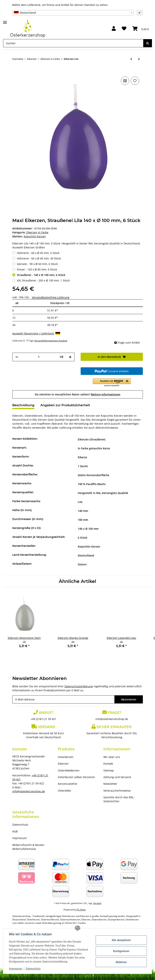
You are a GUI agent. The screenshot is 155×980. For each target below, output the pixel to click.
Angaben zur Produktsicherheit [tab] (65, 405)
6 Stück (83, 538)
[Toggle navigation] (5, 21)
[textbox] (73, 13)
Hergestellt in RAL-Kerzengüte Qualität (103, 493)
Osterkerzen (66, 757)
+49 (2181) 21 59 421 (43, 719)
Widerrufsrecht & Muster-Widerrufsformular (29, 847)
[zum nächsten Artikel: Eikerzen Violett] (139, 59)
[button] (114, 29)
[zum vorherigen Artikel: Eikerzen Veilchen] (131, 59)
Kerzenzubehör (68, 784)
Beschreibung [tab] (23, 405)
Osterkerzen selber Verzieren (76, 777)
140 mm (83, 511)
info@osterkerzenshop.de (112, 719)
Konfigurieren (121, 951)
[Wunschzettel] (124, 29)
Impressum (20, 838)
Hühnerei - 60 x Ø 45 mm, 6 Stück (38, 253)
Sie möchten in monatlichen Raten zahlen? (77, 394)
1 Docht (83, 466)
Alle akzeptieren (121, 940)
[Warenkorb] (141, 29)
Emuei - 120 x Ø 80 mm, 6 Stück (37, 269)
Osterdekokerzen (69, 770)
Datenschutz (20, 825)
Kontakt (108, 764)
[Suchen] (73, 43)
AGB (15, 831)
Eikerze (82, 457)
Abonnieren (129, 699)
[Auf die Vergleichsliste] (125, 81)
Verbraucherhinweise (117, 791)
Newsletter (110, 784)
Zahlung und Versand (117, 777)
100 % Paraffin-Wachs (92, 484)
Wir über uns (112, 757)
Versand (97, 903)
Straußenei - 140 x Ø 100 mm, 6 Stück (41, 275)
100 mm (83, 520)
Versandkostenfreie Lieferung (51, 297)
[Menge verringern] (17, 357)
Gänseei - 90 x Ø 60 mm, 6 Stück (37, 264)
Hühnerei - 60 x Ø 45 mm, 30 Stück (39, 258)
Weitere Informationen (105, 394)
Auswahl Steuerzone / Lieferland (36, 333)
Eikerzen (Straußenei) (92, 439)
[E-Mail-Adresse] (63, 699)
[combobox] (73, 13)
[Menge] (39, 357)
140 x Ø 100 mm (88, 529)
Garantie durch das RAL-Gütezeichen (119, 799)
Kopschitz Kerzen (89, 547)
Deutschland (86, 555)
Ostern (82, 564)
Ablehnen (121, 962)
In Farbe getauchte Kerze (94, 448)
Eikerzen (63, 764)
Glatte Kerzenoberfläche (94, 475)
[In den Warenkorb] (15, 70)
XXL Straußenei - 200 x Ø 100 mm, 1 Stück (43, 280)
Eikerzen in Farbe (37, 232)
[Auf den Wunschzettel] (135, 81)
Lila (80, 502)
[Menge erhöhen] (70, 357)
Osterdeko (64, 791)
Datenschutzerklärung (79, 686)
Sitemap (109, 770)
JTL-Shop (81, 910)
